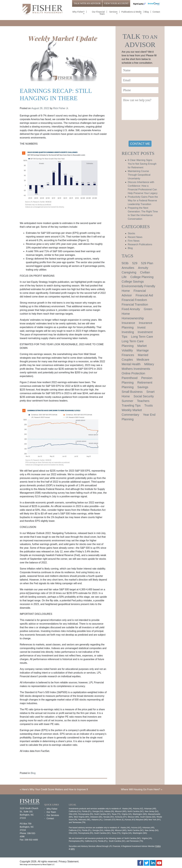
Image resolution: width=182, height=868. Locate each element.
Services (113, 12)
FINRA (158, 846)
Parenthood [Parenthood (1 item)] (130, 378)
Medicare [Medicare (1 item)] (143, 360)
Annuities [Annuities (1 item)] (128, 268)
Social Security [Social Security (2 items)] (144, 396)
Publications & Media (131, 12)
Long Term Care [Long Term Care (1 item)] (142, 337)
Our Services (53, 815)
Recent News (135, 237)
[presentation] (145, 131)
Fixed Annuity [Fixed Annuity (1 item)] (131, 309)
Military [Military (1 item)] (149, 364)
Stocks (131, 233)
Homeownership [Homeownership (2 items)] (133, 318)
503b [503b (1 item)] (125, 263)
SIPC (73, 849)
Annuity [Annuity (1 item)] (143, 268)
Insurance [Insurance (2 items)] (128, 323)
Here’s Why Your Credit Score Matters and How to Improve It (55, 789)
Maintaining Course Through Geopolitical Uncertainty (139, 175)
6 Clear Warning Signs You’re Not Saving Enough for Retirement (142, 164)
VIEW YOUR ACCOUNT (116, 3)
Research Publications (140, 244)
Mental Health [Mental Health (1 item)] (131, 364)
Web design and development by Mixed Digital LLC (37, 865)
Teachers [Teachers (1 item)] (143, 401)
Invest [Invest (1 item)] (141, 327)
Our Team (51, 812)
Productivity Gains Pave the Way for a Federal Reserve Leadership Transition (143, 201)
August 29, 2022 (40, 108)
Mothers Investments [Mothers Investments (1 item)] (136, 369)
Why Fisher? (78, 12)
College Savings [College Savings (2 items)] (133, 282)
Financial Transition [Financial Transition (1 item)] (135, 304)
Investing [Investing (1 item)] (128, 332)
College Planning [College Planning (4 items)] (142, 277)
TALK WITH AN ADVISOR (87, 3)
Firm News (134, 241)
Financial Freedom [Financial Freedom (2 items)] (134, 300)
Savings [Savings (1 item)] (143, 387)
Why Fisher (52, 809)
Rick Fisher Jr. (61, 108)
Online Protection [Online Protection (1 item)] (133, 373)
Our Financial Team (98, 13)
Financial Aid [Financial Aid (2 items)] (144, 295)
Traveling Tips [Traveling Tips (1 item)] (131, 405)
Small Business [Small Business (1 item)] (132, 392)
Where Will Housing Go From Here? (141, 789)
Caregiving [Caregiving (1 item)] (129, 272)
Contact (156, 12)
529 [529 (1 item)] (135, 263)
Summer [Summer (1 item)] (127, 401)
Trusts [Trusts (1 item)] (149, 405)
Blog (147, 12)
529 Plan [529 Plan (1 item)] (147, 263)
